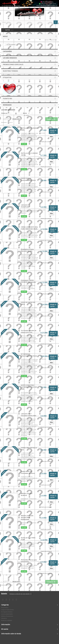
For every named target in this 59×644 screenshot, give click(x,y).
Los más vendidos (10, 58)
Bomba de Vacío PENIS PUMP (28, 539)
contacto (47, 40)
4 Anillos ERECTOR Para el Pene (29, 449)
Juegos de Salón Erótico (8, 610)
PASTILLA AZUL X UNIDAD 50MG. (29, 129)
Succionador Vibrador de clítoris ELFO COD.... (29, 331)
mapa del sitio (54, 40)
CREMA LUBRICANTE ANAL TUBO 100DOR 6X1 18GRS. (29, 228)
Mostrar (25, 113)
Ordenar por (4, 113)
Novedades (7, 105)
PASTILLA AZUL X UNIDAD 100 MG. (29, 154)
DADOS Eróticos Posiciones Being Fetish (28, 179)
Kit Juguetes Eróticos (7, 612)
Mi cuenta (5, 629)
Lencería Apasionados (7, 614)
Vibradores (4, 618)
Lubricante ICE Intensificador (25, 206)
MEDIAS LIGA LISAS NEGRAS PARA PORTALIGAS (27, 518)
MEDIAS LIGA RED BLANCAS (27, 494)
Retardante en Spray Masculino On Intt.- (27, 250)
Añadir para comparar (46, 142)
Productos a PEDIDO (7, 621)
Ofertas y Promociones (7, 616)
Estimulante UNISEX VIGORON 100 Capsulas (28, 281)
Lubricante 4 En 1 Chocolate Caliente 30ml (28, 415)
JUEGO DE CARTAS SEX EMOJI (28, 303)
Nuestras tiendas (10, 71)
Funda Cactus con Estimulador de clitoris (28, 472)
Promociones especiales (13, 64)
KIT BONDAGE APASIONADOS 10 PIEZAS (29, 355)
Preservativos (5, 608)
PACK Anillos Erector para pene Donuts (29, 561)
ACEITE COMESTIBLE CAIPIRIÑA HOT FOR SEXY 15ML (29, 387)
